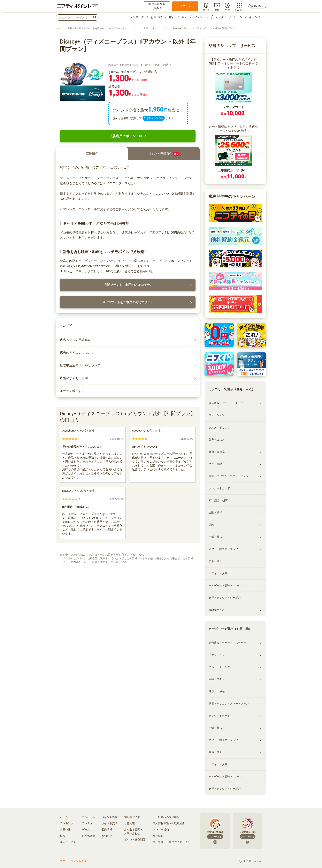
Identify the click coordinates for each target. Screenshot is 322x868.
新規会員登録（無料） (157, 6)
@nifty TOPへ (257, 6)
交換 (227, 9)
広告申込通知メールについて (80, 365)
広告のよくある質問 (74, 378)
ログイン (185, 6)
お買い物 (156, 17)
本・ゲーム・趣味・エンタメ (124, 28)
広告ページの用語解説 (75, 340)
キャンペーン (258, 17)
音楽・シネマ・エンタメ (156, 28)
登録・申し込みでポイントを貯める (86, 28)
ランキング (137, 17)
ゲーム (238, 17)
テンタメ (221, 17)
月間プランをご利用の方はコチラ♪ (128, 285)
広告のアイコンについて (77, 353)
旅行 (172, 17)
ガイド (206, 9)
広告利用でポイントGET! (128, 136)
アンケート (201, 17)
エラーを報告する (72, 391)
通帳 (217, 9)
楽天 (184, 17)
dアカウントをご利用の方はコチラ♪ (128, 302)
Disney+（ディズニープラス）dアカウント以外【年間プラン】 (205, 28)
